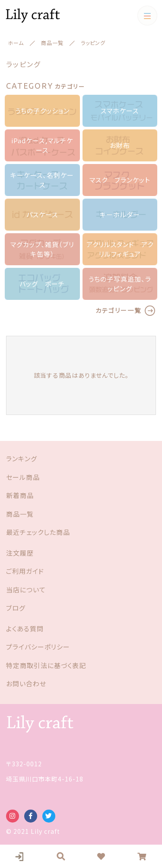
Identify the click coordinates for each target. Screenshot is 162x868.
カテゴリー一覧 (118, 310)
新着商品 (20, 495)
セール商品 (23, 477)
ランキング (22, 458)
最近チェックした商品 (38, 532)
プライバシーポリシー (38, 647)
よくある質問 (25, 628)
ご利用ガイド (25, 571)
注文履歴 (20, 553)
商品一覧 (20, 514)
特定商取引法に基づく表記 (46, 665)
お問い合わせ (26, 683)
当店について (26, 590)
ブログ (16, 608)
